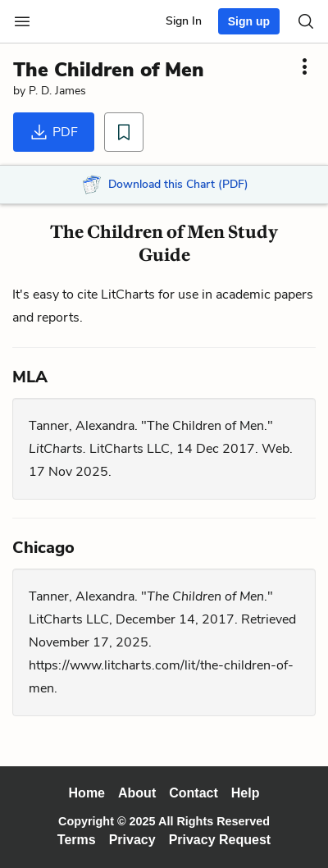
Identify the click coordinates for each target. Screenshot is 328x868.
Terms (77, 840)
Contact (194, 793)
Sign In (184, 21)
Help (246, 793)
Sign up (249, 21)
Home (87, 793)
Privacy (132, 840)
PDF (54, 132)
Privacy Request (220, 840)
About (137, 793)
